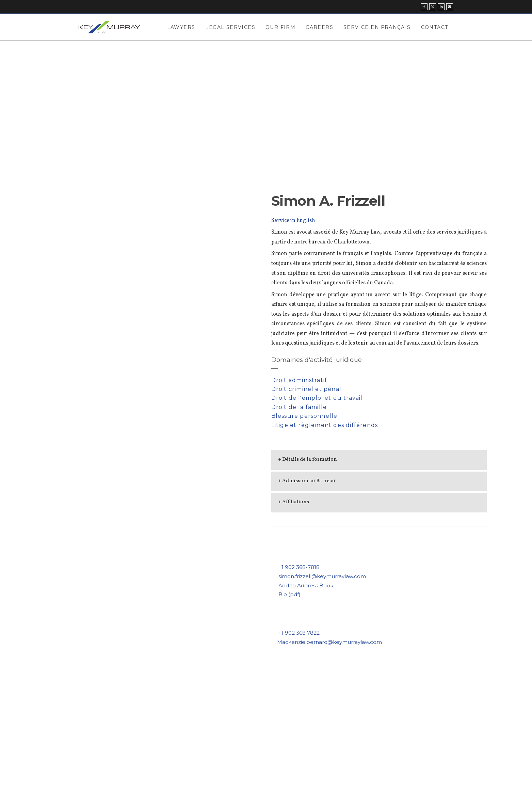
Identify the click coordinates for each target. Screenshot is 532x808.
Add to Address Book (306, 585)
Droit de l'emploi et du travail (317, 398)
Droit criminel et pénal (307, 389)
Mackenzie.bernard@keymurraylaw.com (329, 642)
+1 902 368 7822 (299, 633)
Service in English (293, 221)
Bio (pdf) (289, 594)
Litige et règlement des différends (325, 425)
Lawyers (181, 27)
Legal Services (230, 27)
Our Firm (280, 27)
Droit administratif (299, 380)
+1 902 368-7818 (299, 567)
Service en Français (377, 27)
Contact (435, 27)
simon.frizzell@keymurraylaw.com (322, 576)
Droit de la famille (299, 407)
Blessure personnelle (304, 416)
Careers (319, 27)
